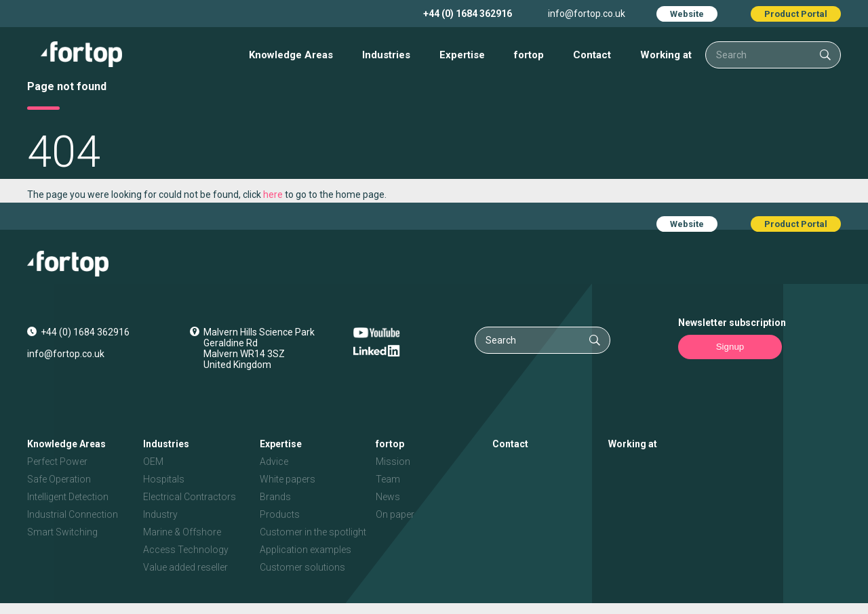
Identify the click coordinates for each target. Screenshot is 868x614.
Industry (160, 514)
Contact (592, 55)
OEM (153, 462)
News (388, 497)
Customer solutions (302, 567)
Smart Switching (62, 532)
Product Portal (796, 14)
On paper (395, 514)
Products (280, 514)
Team (388, 479)
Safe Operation (59, 479)
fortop (529, 55)
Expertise (462, 55)
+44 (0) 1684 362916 (468, 14)
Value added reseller (185, 567)
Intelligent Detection (68, 497)
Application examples (305, 550)
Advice (274, 462)
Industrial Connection (73, 514)
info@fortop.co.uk (587, 14)
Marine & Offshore (182, 532)
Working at (666, 55)
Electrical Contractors (190, 497)
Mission (393, 462)
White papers (288, 479)
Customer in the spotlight (313, 532)
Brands (275, 497)
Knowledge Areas (291, 55)
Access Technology (186, 550)
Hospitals (164, 479)
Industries (386, 55)
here (273, 195)
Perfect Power (57, 462)
